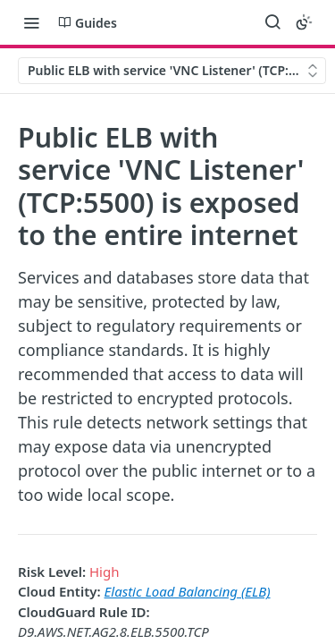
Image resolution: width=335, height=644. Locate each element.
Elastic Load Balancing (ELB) (188, 591)
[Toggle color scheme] (304, 22)
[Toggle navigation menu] (31, 22)
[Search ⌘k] (272, 22)
